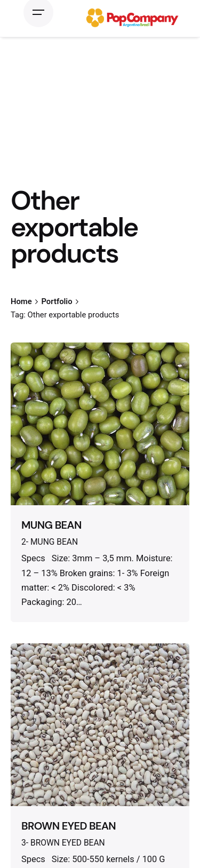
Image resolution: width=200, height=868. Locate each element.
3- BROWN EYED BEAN (63, 843)
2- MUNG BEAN (50, 542)
